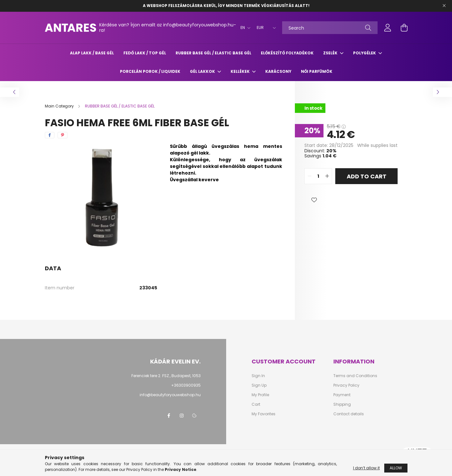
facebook (169, 416)
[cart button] (404, 28)
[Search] (330, 28)
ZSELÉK (331, 53)
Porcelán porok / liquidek (150, 71)
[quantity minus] (309, 176)
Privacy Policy (346, 385)
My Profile (260, 395)
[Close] (444, 6)
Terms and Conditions (355, 376)
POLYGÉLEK (365, 53)
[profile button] (388, 28)
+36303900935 (186, 385)
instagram (182, 416)
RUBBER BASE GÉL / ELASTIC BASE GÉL (213, 53)
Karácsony (278, 71)
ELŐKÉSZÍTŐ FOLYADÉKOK (287, 53)
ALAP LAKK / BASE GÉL (92, 53)
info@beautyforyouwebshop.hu (170, 395)
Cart (256, 404)
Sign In (258, 376)
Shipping (342, 404)
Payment (342, 395)
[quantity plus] (327, 176)
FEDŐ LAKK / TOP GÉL (145, 53)
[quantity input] (318, 176)
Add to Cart (367, 176)
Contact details (349, 414)
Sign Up (259, 385)
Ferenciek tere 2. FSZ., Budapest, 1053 (166, 376)
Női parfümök (317, 71)
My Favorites (264, 414)
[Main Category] (60, 106)
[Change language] (244, 28)
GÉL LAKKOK (203, 71)
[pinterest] (63, 135)
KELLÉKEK (241, 71)
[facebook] (50, 135)
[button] (314, 200)
